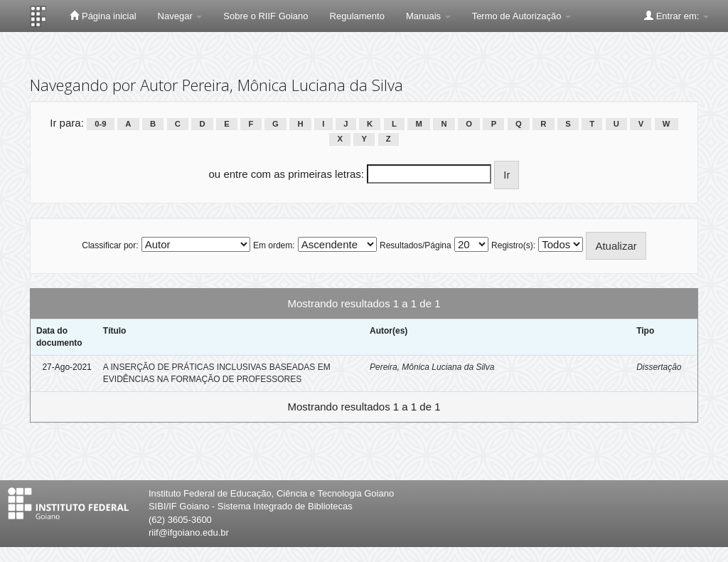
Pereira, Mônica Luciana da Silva (432, 367)
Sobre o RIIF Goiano (266, 16)
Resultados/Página (416, 245)
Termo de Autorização (521, 16)
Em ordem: (274, 245)
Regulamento (357, 16)
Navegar (180, 16)
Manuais (428, 16)
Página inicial (103, 16)
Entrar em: (676, 16)
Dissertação (659, 367)
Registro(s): (513, 245)
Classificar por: (110, 245)
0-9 (100, 124)
